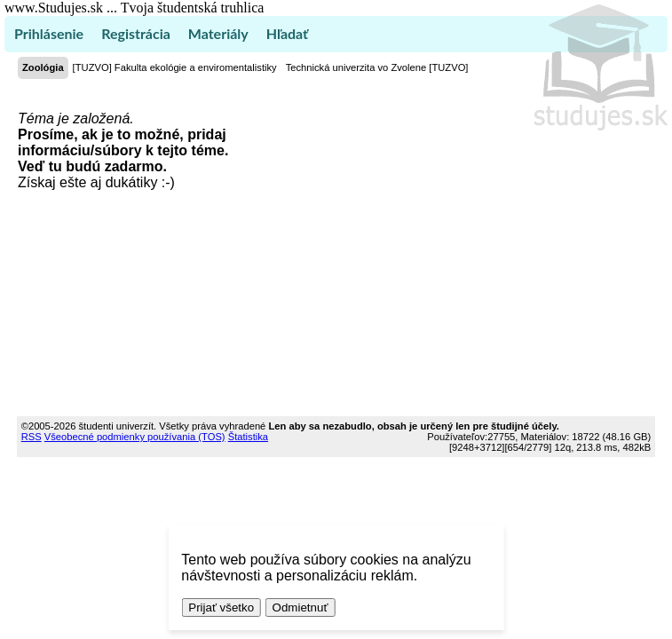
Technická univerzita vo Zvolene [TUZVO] (377, 67)
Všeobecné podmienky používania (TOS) (135, 437)
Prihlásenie (49, 33)
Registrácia (136, 33)
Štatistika (248, 437)
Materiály (218, 33)
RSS (32, 437)
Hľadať (287, 33)
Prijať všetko (221, 607)
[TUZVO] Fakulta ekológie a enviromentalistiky (175, 67)
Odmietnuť (300, 607)
